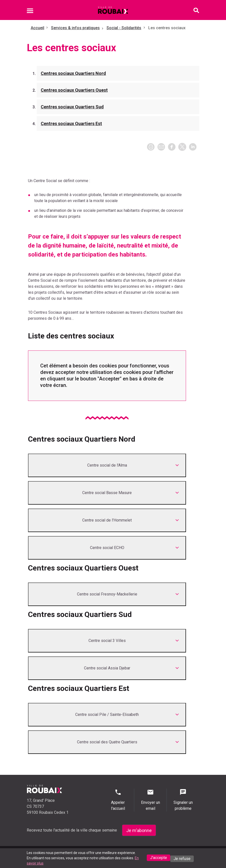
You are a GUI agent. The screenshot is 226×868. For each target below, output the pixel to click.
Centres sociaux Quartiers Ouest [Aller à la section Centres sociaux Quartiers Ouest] (74, 90)
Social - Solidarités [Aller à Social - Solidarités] (124, 28)
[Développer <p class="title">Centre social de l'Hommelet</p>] (107, 520)
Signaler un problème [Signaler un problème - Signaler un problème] (183, 800)
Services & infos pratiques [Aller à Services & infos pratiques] (75, 28)
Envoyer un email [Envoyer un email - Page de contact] (150, 800)
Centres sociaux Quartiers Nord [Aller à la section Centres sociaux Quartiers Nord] (73, 73)
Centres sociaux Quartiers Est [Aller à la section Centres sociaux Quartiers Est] (71, 124)
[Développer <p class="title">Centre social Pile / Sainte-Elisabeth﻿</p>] (107, 715)
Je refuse (182, 859)
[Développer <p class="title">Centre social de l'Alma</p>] (107, 465)
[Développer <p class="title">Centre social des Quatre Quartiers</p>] (107, 742)
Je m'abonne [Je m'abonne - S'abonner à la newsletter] (139, 830)
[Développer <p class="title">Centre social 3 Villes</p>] (107, 641)
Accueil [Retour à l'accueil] (37, 28)
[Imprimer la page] (151, 147)
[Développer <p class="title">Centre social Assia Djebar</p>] (107, 668)
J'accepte (158, 858)
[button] (161, 147)
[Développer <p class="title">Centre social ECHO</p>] (107, 548)
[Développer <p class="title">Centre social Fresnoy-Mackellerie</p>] (107, 594)
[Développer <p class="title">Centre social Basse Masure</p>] (107, 493)
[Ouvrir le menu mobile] (30, 11)
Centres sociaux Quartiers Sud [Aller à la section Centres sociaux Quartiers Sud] (72, 107)
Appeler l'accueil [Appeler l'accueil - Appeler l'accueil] (118, 800)
